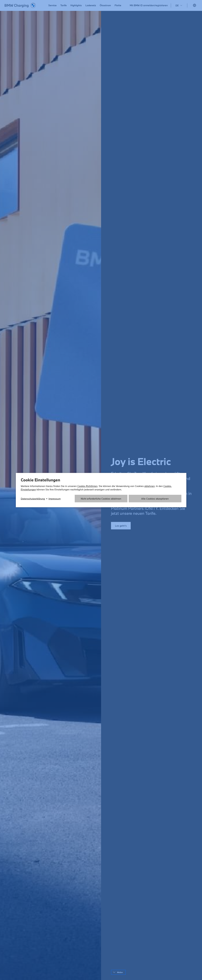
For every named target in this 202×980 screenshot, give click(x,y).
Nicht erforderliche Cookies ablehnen (101, 498)
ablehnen (150, 486)
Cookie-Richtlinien (87, 486)
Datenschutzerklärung (33, 498)
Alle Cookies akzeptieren (155, 498)
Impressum (55, 498)
